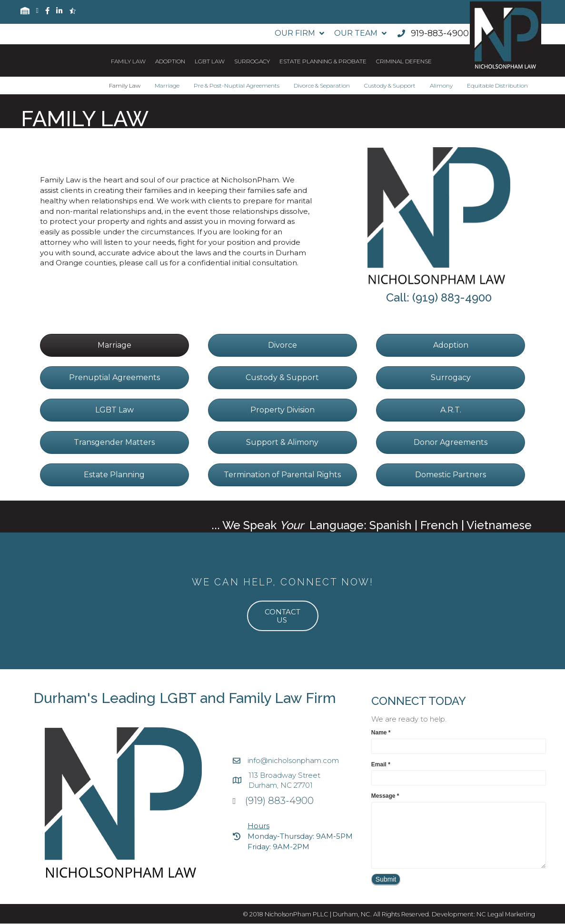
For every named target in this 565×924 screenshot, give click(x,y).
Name (381, 733)
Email (381, 764)
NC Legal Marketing (506, 914)
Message (385, 796)
